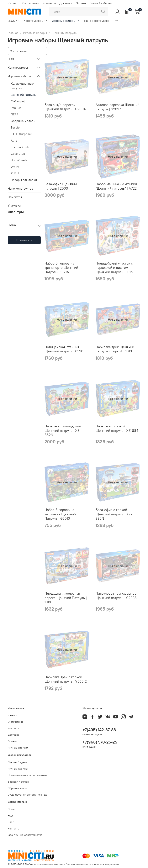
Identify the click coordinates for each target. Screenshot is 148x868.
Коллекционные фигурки (22, 86)
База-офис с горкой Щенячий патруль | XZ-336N (114, 514)
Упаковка (14, 205)
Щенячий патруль (23, 95)
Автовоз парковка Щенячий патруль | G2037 (117, 107)
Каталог (13, 3)
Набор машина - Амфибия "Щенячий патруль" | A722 (116, 186)
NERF (15, 114)
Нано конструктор (97, 21)
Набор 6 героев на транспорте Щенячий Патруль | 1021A (61, 268)
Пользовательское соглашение (27, 775)
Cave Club (18, 154)
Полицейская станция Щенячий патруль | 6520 (64, 349)
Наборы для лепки (24, 180)
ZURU (15, 173)
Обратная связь (17, 788)
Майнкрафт (19, 101)
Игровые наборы (66, 21)
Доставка (66, 3)
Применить (24, 240)
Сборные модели (23, 121)
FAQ (10, 816)
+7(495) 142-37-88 (99, 730)
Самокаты (15, 197)
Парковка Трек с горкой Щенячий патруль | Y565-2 (66, 679)
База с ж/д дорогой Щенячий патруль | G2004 (65, 107)
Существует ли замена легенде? (28, 795)
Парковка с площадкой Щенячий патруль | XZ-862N (63, 430)
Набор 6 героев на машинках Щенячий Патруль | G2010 (60, 514)
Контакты (49, 3)
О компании (31, 3)
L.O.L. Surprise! (21, 134)
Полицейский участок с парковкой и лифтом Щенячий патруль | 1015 (114, 268)
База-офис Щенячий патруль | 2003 (61, 186)
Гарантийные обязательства (25, 835)
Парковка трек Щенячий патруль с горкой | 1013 (115, 349)
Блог (11, 822)
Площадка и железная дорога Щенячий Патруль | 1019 (66, 598)
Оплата (81, 3)
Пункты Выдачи (17, 762)
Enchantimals (20, 147)
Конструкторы (35, 21)
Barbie (15, 127)
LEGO (13, 21)
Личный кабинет (101, 3)
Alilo (14, 140)
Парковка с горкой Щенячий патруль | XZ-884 (117, 428)
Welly (15, 167)
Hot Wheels (19, 160)
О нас (11, 809)
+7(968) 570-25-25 (100, 742)
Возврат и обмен (18, 782)
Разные (16, 108)
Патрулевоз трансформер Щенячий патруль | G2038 (116, 596)
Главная (13, 33)
